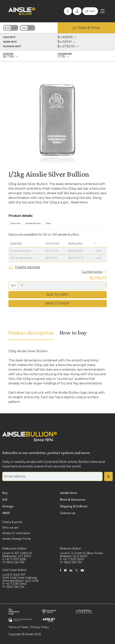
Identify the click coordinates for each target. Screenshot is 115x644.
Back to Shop (57, 303)
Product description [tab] (31, 333)
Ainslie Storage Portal (16, 539)
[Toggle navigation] (102, 11)
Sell (5, 499)
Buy (5, 493)
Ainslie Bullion (33, 223)
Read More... (80, 202)
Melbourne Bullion (14, 549)
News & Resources (73, 499)
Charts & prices (12, 522)
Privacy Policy (40, 627)
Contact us (68, 513)
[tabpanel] (58, 377)
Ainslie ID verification (16, 533)
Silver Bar (15, 223)
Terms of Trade (18, 627)
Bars (48, 223)
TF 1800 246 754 (13, 562)
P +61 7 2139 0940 (14, 584)
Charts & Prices (88, 28)
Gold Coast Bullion (14, 570)
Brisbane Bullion (71, 549)
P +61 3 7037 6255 (14, 559)
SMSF (6, 513)
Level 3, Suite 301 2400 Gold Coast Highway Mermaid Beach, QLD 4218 (20, 578)
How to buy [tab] (73, 333)
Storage (8, 506)
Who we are (10, 528)
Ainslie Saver (69, 493)
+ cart (97, 251)
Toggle (11, 28)
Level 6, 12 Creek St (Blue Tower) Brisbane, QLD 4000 (81, 555)
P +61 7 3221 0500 (72, 559)
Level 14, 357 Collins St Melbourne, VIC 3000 (17, 555)
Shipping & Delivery (74, 506)
